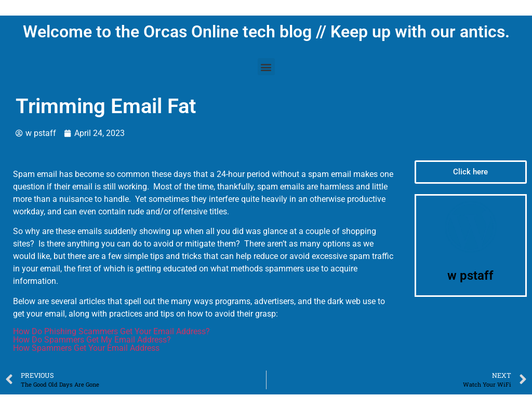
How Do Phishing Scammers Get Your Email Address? (111, 331)
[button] (266, 67)
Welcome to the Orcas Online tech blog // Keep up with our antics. (266, 32)
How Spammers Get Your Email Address (86, 348)
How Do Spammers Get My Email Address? (92, 340)
